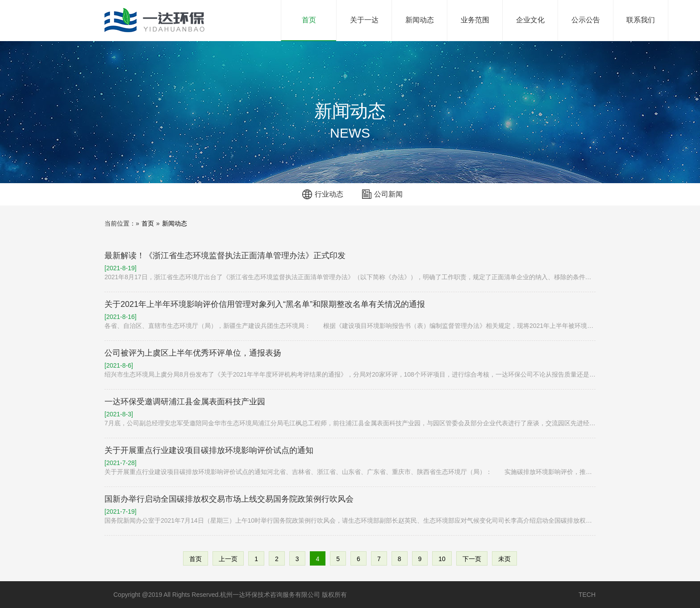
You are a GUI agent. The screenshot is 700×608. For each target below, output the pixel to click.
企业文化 (530, 20)
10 (442, 559)
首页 (319, 12)
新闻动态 (420, 20)
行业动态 (329, 194)
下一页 (472, 559)
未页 (504, 559)
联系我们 (641, 20)
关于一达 (364, 20)
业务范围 (475, 20)
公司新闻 (388, 194)
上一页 (228, 559)
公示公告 (586, 20)
